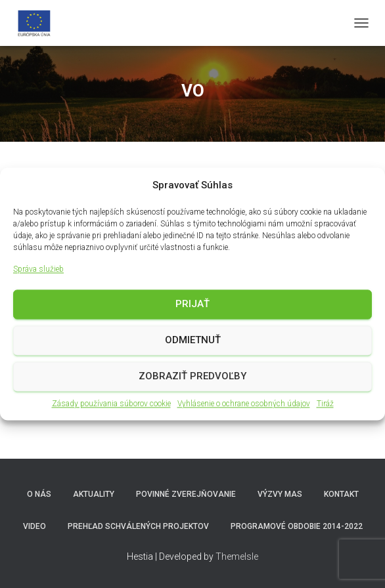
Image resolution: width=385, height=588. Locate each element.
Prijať (192, 304)
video (34, 526)
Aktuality (94, 494)
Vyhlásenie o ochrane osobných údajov (244, 404)
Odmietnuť (193, 341)
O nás (39, 494)
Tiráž (325, 404)
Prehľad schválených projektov (138, 526)
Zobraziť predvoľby (192, 377)
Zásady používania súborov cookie (111, 404)
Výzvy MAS (280, 494)
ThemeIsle (237, 556)
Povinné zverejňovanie (186, 494)
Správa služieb (38, 270)
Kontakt (341, 494)
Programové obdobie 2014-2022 (297, 526)
